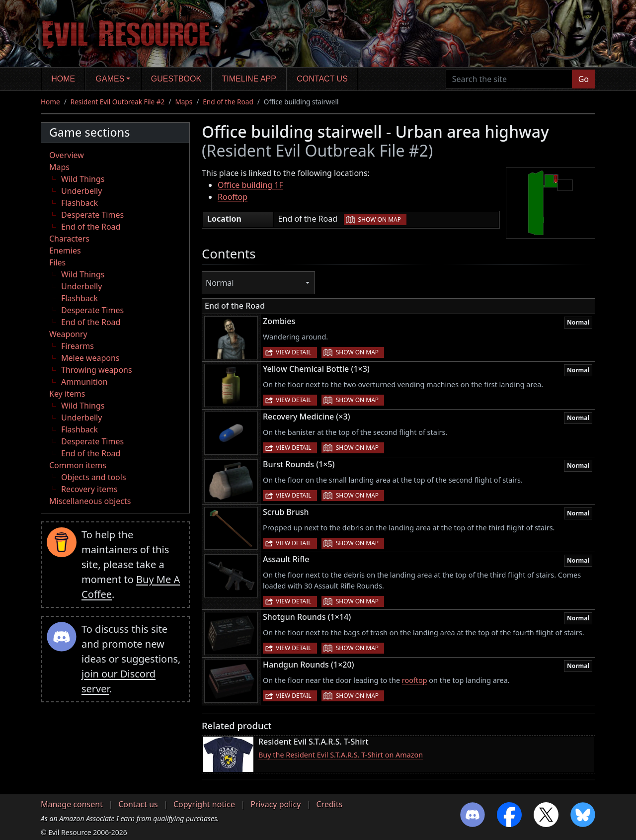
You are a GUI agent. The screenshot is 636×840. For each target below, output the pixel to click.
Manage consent (72, 804)
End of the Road (228, 102)
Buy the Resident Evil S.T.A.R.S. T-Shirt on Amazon (341, 755)
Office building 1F (250, 185)
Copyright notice (204, 804)
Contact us (322, 79)
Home (63, 79)
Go (584, 79)
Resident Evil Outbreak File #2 (118, 102)
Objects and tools (94, 477)
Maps (184, 102)
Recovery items (89, 489)
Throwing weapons (97, 370)
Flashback (79, 203)
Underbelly (81, 191)
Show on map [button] (380, 219)
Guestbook (176, 79)
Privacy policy (276, 804)
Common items (78, 465)
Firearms (78, 346)
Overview (67, 155)
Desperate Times (92, 215)
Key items (67, 394)
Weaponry (68, 334)
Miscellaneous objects (90, 501)
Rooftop (233, 197)
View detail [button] (294, 352)
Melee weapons (90, 358)
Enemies (65, 251)
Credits (329, 804)
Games (110, 79)
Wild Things (83, 179)
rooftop (415, 680)
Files (57, 262)
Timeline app (249, 79)
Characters (69, 239)
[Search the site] (509, 79)
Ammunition (84, 382)
